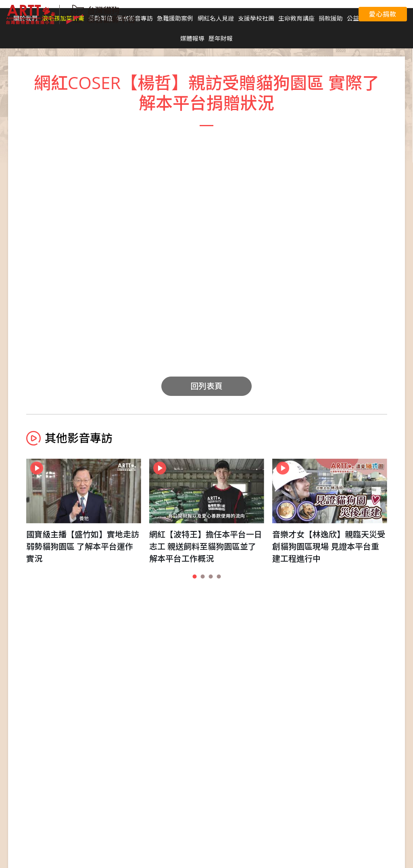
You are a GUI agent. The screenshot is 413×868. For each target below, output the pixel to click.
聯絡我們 (337, 14)
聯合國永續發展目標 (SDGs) (241, 14)
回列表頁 (206, 386)
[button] (194, 577)
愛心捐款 (383, 14)
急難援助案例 (175, 18)
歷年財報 (221, 38)
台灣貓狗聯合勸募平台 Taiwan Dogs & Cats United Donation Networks (71, 15)
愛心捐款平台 (301, 14)
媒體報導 (192, 38)
